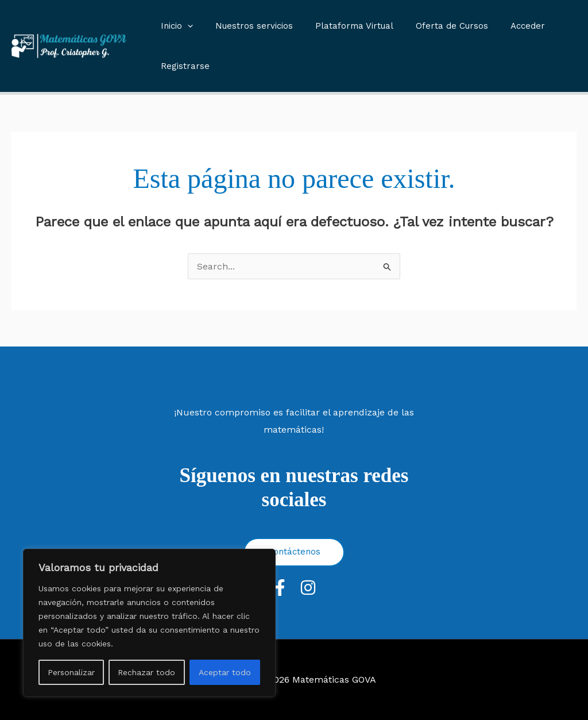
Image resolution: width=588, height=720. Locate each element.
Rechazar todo (146, 672)
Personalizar (71, 672)
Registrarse (182, 66)
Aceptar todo (225, 672)
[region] (149, 623)
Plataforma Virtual (341, 26)
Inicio (174, 26)
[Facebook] (280, 588)
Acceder (504, 26)
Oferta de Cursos (434, 26)
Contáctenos (294, 552)
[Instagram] (308, 588)
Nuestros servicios (246, 26)
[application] (185, 26)
